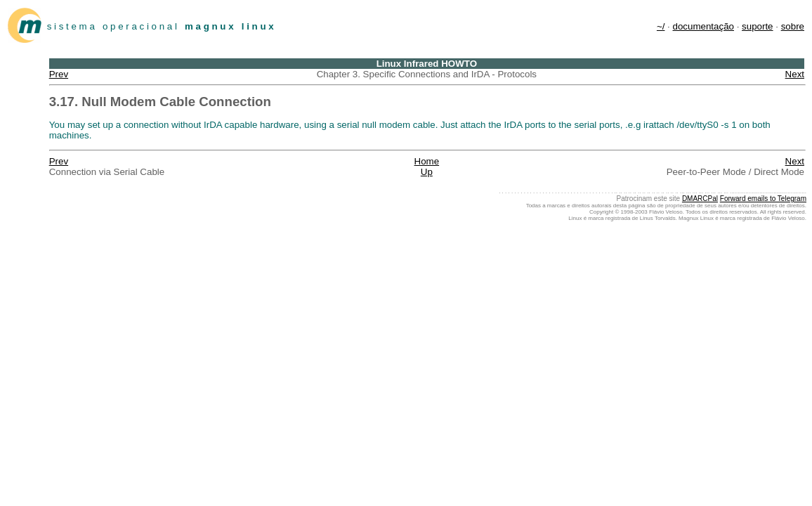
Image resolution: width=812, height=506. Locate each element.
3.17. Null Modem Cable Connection (160, 102)
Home (427, 161)
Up (427, 172)
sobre (793, 26)
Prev (59, 74)
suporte (757, 26)
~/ (661, 26)
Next (795, 74)
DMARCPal (700, 199)
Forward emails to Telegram (763, 199)
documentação (703, 26)
